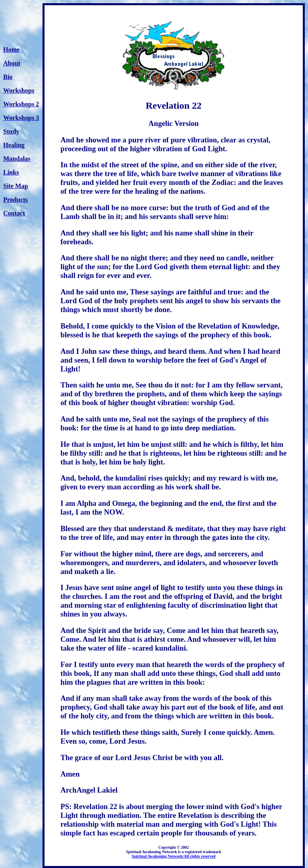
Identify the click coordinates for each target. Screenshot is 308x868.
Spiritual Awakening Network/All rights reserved (173, 856)
